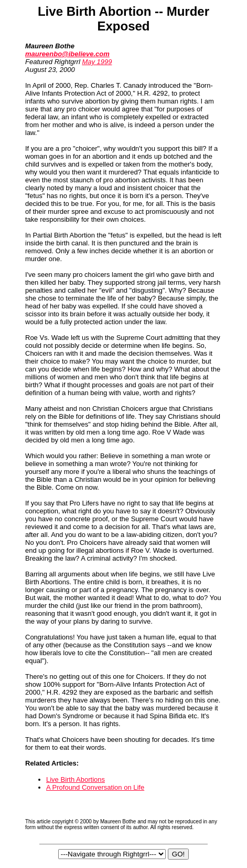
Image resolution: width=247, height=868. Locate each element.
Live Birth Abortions (76, 779)
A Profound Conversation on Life (95, 787)
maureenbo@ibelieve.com (67, 54)
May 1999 (97, 62)
